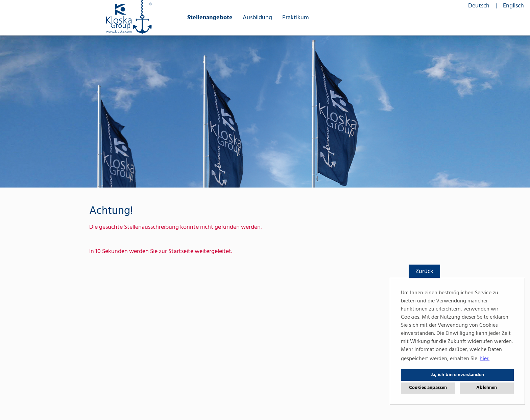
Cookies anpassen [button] (428, 388)
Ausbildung (257, 18)
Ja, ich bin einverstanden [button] (457, 375)
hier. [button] (485, 359)
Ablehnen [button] (487, 388)
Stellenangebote (210, 18)
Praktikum (296, 18)
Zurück (424, 271)
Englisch (513, 6)
